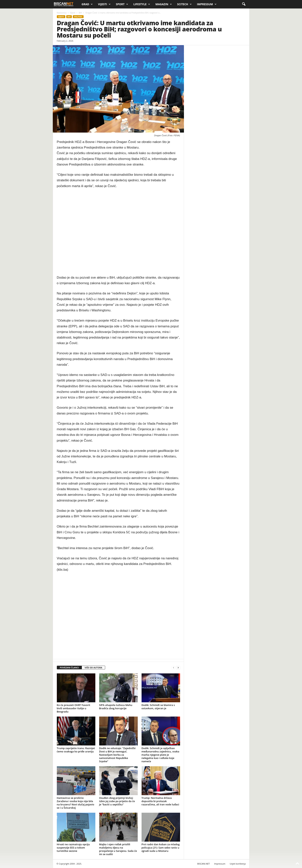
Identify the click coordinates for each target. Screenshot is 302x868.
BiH (80, 13)
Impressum (207, 4)
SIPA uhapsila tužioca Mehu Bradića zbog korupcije (116, 707)
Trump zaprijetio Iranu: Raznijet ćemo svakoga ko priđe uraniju (76, 750)
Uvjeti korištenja (238, 864)
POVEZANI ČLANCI (69, 668)
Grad (87, 4)
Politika (78, 17)
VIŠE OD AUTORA (93, 668)
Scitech (184, 4)
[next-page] (178, 668)
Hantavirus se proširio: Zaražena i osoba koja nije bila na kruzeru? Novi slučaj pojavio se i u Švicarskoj (75, 803)
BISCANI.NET (203, 864)
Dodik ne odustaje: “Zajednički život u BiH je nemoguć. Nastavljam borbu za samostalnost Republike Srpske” (117, 755)
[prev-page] (174, 668)
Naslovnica (62, 13)
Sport (122, 4)
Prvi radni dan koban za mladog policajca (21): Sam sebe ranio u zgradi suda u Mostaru (161, 848)
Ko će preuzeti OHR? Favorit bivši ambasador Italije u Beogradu (74, 708)
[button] (244, 4)
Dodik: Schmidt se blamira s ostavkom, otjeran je (158, 707)
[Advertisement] (118, 232)
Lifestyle (142, 4)
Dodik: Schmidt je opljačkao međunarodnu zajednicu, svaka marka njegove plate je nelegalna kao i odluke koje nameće (160, 755)
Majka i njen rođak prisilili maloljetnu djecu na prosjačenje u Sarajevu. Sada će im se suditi (118, 849)
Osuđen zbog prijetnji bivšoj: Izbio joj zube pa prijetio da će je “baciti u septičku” (117, 801)
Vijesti (104, 4)
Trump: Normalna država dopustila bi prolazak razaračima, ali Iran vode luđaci (160, 801)
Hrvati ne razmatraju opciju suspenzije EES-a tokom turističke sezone (73, 848)
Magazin (164, 4)
